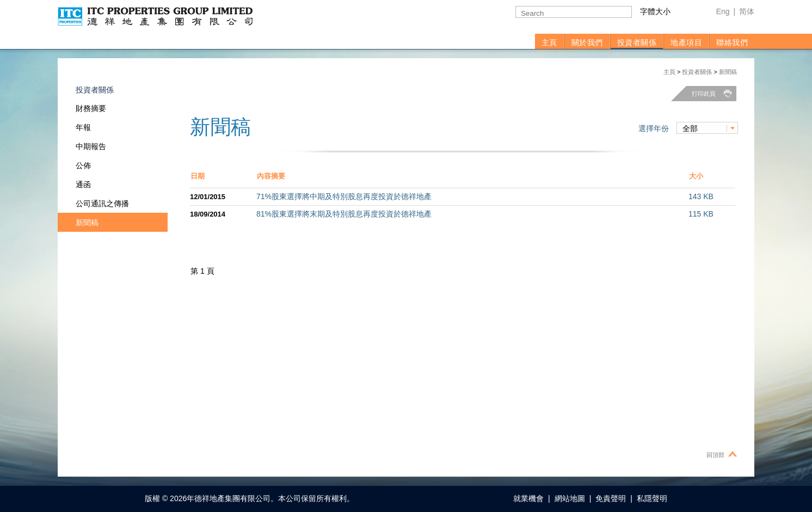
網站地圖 (570, 498)
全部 (690, 128)
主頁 (549, 42)
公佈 (83, 165)
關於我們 (587, 42)
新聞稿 (728, 72)
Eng (723, 11)
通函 (83, 184)
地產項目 (686, 42)
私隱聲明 (652, 498)
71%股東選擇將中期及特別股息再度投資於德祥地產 (344, 196)
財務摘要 (91, 108)
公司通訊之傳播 (102, 203)
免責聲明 (611, 498)
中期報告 (91, 146)
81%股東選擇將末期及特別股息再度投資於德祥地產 (344, 214)
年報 (83, 127)
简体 (747, 11)
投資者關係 (637, 42)
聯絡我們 (732, 42)
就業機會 (528, 498)
